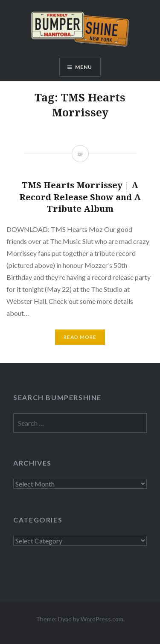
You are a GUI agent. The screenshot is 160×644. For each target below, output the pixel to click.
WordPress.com (102, 619)
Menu (84, 67)
